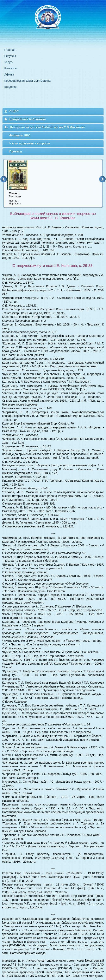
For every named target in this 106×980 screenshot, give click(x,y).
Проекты (16, 151)
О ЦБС (14, 111)
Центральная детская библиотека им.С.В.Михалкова (48, 127)
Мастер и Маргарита (20, 198)
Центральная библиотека (27, 119)
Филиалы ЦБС (20, 135)
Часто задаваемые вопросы (30, 143)
